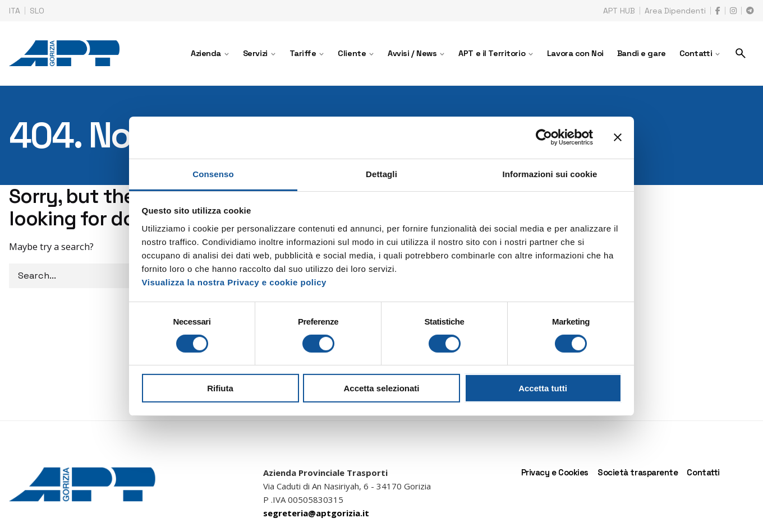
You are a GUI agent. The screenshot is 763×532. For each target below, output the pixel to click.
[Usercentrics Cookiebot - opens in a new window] (544, 137)
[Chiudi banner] (618, 137)
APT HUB (619, 11)
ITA (15, 11)
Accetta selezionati (381, 388)
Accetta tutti (543, 388)
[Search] (741, 53)
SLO (37, 11)
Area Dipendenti (675, 11)
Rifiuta (220, 388)
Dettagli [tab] (381, 174)
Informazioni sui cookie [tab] (550, 174)
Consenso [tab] (213, 174)
